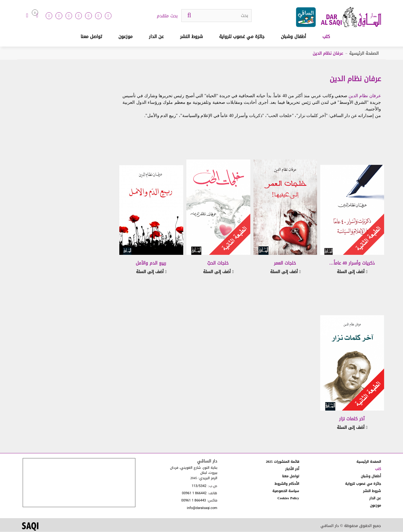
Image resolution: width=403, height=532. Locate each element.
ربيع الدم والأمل (151, 263)
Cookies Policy (288, 498)
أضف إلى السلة (352, 272)
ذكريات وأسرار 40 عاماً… (352, 263)
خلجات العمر (285, 263)
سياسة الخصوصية (286, 491)
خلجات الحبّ (218, 263)
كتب (326, 37)
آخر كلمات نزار (352, 419)
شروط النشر (191, 37)
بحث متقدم (167, 16)
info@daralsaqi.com (202, 508)
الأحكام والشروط (287, 484)
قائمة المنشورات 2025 (282, 462)
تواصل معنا (91, 37)
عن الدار (156, 37)
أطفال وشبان (293, 37)
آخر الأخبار (292, 469)
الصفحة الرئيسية (364, 53)
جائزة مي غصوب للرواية (242, 37)
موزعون (125, 37)
